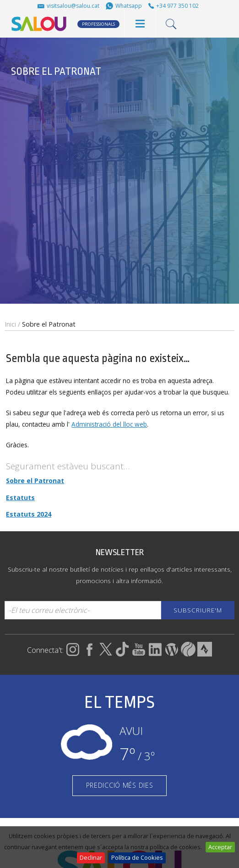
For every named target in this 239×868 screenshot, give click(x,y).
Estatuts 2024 (29, 514)
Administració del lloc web (109, 424)
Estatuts (20, 498)
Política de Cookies (137, 857)
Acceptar (220, 847)
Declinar (91, 857)
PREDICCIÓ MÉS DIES (120, 785)
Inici (10, 324)
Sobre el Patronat (35, 481)
